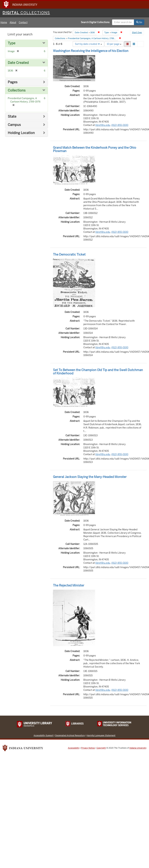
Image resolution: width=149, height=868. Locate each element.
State (12, 117)
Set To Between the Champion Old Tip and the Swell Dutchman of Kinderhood (98, 372)
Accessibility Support (44, 735)
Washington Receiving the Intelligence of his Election (91, 51)
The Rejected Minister (69, 585)
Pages (13, 82)
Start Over (137, 33)
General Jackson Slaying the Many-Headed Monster (90, 477)
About (13, 22)
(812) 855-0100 (120, 125)
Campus (14, 125)
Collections (17, 90)
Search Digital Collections (95, 22)
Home (4, 22)
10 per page (114, 44)
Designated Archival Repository (70, 735)
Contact (23, 22)
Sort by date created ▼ (88, 44)
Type (12, 43)
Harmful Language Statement (101, 735)
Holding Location (21, 133)
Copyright (101, 748)
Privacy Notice (88, 748)
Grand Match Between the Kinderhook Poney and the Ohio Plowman (95, 149)
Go (139, 22)
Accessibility (74, 748)
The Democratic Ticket (69, 254)
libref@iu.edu (103, 125)
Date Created (18, 63)
